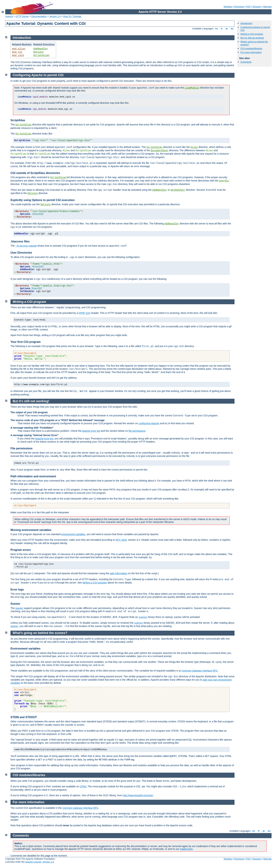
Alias (194, 147)
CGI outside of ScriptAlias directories (35, 173)
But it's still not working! (252, 38)
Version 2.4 (55, 16)
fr (222, 29)
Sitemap (267, 7)
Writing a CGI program (252, 34)
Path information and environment (33, 476)
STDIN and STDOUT (24, 717)
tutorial (26, 246)
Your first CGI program (26, 342)
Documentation (39, 16)
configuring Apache (149, 423)
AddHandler (41, 49)
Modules (228, 7)
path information (118, 573)
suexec (19, 608)
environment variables (73, 534)
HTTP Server (22, 16)
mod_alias (19, 49)
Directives (239, 7)
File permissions (21, 448)
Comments (246, 62)
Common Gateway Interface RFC (200, 671)
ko (232, 29)
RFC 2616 (121, 540)
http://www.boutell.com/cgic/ (138, 795)
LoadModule (192, 88)
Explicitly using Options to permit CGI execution (43, 200)
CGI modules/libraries (251, 48)
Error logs (17, 590)
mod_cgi (17, 52)
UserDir (224, 181)
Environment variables (26, 649)
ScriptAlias (41, 55)
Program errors (21, 550)
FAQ (248, 7)
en (217, 29)
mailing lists (186, 849)
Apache (9, 16)
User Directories (21, 253)
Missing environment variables (31, 530)
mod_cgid (18, 55)
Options (39, 52)
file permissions (137, 431)
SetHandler (178, 190)
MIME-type (85, 313)
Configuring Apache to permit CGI (38, 75)
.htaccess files (20, 241)
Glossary (257, 7)
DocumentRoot (159, 151)
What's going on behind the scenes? (40, 633)
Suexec (15, 604)
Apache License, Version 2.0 (39, 862)
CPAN (83, 786)
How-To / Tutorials (72, 16)
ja (227, 29)
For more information (251, 52)
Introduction (246, 23)
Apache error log (91, 431)
